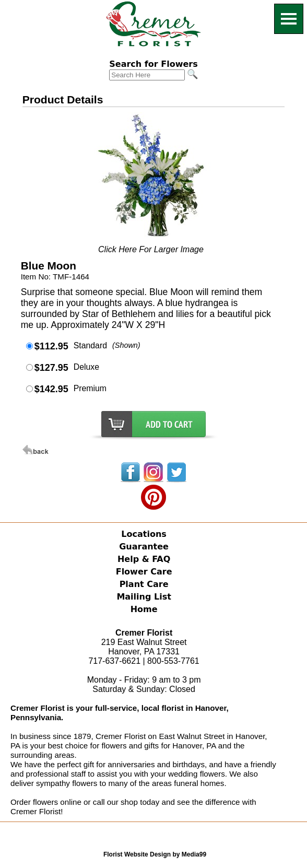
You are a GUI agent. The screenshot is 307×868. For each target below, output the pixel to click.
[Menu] (289, 19)
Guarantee (144, 547)
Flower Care (144, 572)
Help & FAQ (144, 559)
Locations (144, 534)
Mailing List (144, 597)
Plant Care (144, 584)
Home (144, 609)
